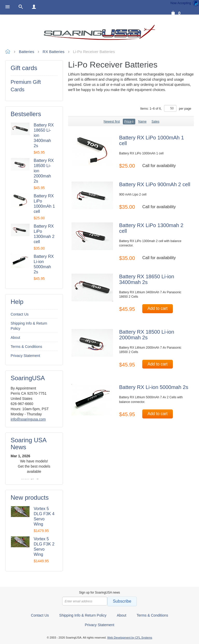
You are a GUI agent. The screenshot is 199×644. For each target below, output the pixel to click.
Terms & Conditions (26, 347)
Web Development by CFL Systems (130, 638)
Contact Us (20, 314)
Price (129, 122)
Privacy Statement (25, 356)
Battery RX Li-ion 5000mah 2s (154, 387)
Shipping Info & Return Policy (29, 326)
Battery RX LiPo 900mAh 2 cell (155, 184)
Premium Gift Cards (26, 86)
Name (143, 122)
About (15, 338)
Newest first (112, 122)
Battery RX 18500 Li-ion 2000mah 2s (147, 335)
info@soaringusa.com (28, 419)
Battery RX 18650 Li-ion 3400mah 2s (147, 279)
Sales (155, 122)
